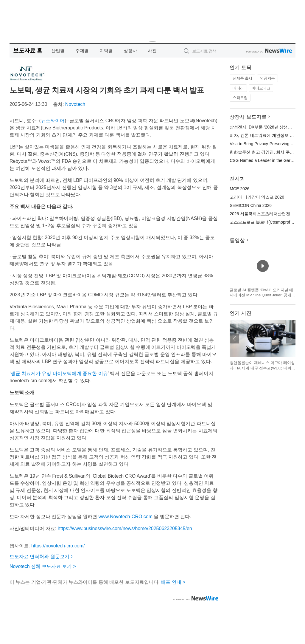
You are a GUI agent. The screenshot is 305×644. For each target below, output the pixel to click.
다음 (291, 339)
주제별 (82, 51)
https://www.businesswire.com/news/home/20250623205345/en (125, 528)
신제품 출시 (242, 78)
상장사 (130, 51)
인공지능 (267, 78)
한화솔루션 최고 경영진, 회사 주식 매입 (266, 152)
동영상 (237, 240)
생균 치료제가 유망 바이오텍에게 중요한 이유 (59, 373)
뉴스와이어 (53, 121)
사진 (152, 51)
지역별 (106, 51)
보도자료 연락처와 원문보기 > (42, 556)
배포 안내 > (173, 582)
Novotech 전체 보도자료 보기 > (43, 566)
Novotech (75, 104)
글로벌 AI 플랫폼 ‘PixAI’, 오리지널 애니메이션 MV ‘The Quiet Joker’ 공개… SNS (262, 295)
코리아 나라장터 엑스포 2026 (257, 197)
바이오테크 (261, 88)
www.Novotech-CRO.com (126, 517)
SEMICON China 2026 (251, 205)
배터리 (238, 88)
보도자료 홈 (28, 51)
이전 (234, 339)
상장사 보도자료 (248, 117)
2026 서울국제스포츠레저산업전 (260, 214)
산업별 (58, 51)
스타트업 (240, 98)
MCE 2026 (239, 189)
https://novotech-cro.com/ (58, 546)
